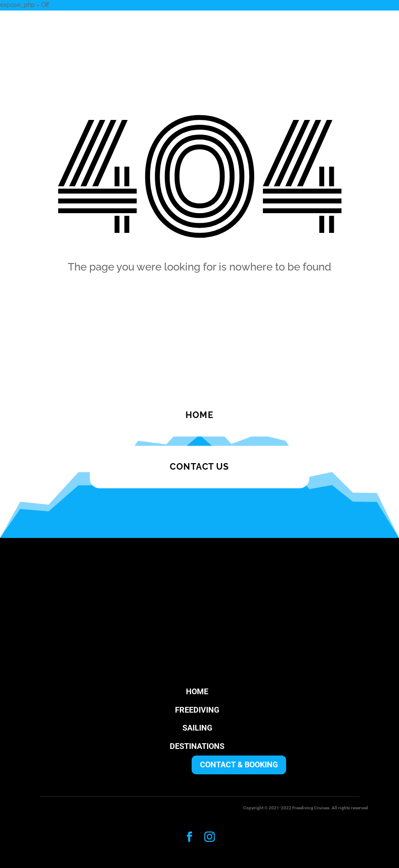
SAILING (197, 728)
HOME (197, 691)
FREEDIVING (197, 710)
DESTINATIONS (197, 746)
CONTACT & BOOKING (239, 764)
